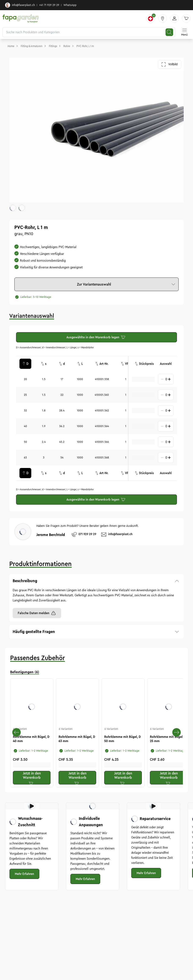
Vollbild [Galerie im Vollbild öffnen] (170, 64)
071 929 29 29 (84, 534)
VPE (126, 364)
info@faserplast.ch (20, 5)
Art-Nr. (102, 364)
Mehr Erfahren (24, 874)
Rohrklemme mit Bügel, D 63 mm (77, 739)
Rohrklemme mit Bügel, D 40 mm (31, 739)
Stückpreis (144, 364)
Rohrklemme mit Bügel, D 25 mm (168, 739)
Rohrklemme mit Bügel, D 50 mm (123, 739)
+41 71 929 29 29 (49, 5)
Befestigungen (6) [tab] (25, 672)
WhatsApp (70, 5)
